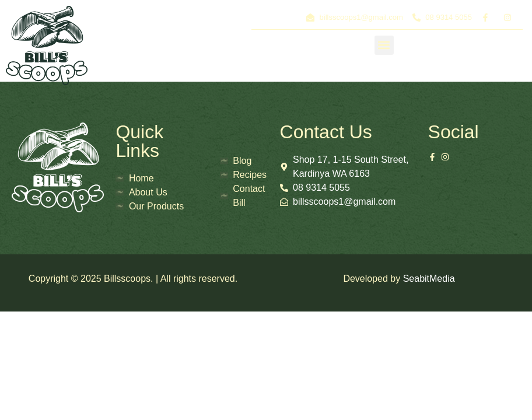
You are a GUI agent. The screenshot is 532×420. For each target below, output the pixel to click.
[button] (384, 45)
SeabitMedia (429, 279)
